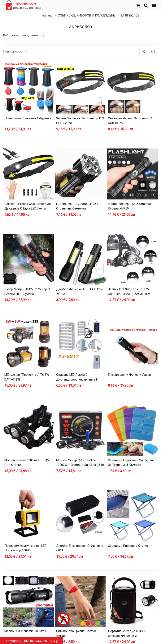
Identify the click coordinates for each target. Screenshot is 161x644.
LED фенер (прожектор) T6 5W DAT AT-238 (27, 377)
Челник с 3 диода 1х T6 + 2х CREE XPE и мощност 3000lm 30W (129, 294)
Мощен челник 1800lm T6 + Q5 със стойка (27, 463)
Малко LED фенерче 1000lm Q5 (27, 631)
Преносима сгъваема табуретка (28, 118)
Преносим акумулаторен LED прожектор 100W (25, 548)
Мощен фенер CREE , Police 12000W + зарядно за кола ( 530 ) (80, 465)
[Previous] (144, 52)
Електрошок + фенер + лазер (129, 375)
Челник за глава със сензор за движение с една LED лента (28, 206)
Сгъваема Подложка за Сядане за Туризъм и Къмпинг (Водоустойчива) (131, 465)
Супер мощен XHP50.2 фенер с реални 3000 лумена (27, 292)
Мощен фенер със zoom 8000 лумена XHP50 (130, 206)
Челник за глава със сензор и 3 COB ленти (80, 121)
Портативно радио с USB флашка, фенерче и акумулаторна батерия (126, 636)
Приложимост (15, 51)
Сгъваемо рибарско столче (128, 546)
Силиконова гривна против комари (76, 633)
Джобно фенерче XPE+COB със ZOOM (80, 292)
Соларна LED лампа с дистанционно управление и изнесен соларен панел (77, 379)
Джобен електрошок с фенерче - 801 (80, 548)
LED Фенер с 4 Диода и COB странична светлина (77, 206)
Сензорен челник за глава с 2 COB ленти (130, 121)
